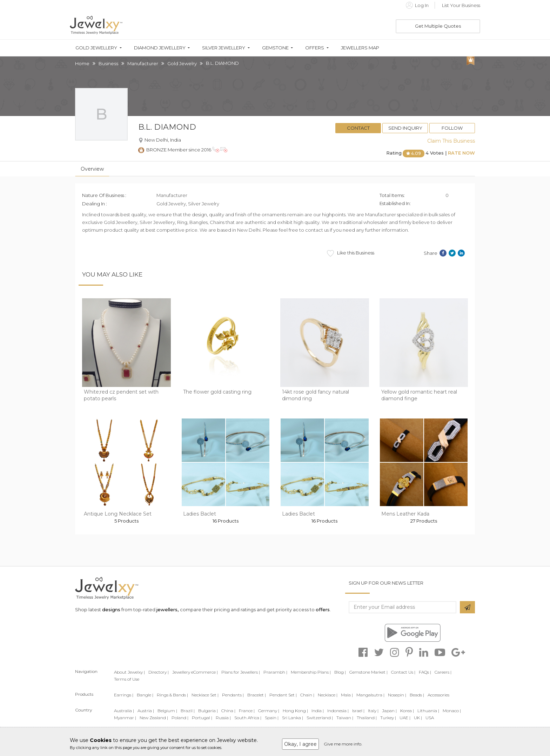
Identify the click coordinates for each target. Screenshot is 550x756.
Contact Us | (403, 672)
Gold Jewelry (182, 63)
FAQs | (425, 672)
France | (247, 711)
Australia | (124, 711)
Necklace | (328, 695)
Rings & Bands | (172, 695)
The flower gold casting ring (217, 392)
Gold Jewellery (96, 48)
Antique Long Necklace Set (118, 514)
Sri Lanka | (293, 718)
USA (430, 718)
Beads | (417, 695)
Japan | (389, 711)
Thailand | (367, 718)
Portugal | (202, 718)
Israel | (358, 711)
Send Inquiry (405, 128)
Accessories (438, 695)
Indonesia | (338, 711)
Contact (358, 128)
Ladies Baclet (200, 514)
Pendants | (233, 695)
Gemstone (275, 48)
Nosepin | (397, 695)
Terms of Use (127, 679)
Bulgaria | (208, 711)
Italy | (373, 711)
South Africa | (248, 718)
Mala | (347, 695)
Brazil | (188, 711)
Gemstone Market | (368, 672)
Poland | (180, 718)
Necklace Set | (205, 695)
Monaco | (452, 711)
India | (318, 711)
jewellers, (167, 609)
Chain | (307, 695)
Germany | (269, 711)
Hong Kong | (295, 711)
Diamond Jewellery (160, 48)
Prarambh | (275, 672)
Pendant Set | (283, 695)
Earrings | (124, 695)
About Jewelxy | (129, 672)
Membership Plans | (311, 672)
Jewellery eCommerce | (195, 672)
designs (111, 609)
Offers (315, 48)
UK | (418, 718)
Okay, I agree (300, 744)
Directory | (159, 672)
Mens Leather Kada (405, 514)
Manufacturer (143, 63)
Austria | (146, 711)
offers (323, 609)
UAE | (405, 718)
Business (108, 63)
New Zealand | (154, 718)
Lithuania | (428, 711)
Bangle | (145, 695)
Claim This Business (451, 141)
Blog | (340, 672)
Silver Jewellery (224, 48)
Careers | (443, 672)
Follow (452, 128)
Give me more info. (343, 744)
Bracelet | (257, 695)
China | (228, 711)
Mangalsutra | (370, 695)
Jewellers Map (360, 48)
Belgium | (167, 711)
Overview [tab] (92, 169)
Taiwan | (345, 718)
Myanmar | (125, 718)
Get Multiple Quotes (438, 26)
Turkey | (388, 718)
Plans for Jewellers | (241, 672)
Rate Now (461, 153)
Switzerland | (320, 718)
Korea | (407, 711)
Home (82, 63)
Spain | (272, 718)
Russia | (223, 718)
